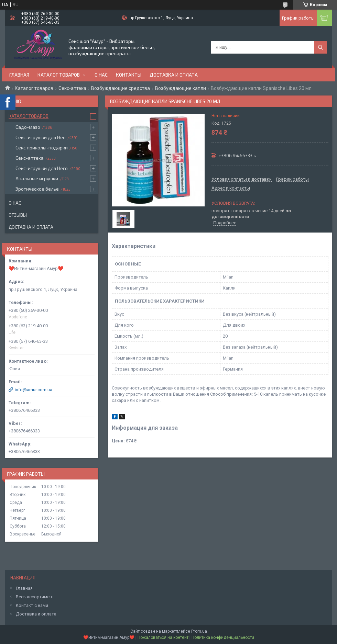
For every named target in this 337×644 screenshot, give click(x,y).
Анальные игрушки (37, 178)
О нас (101, 75)
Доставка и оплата (174, 75)
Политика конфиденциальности (223, 637)
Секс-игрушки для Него (42, 168)
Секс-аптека (72, 88)
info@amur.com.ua (34, 390)
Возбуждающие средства (121, 88)
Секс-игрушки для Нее (41, 137)
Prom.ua (199, 631)
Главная (19, 75)
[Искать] (320, 47)
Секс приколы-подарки (42, 148)
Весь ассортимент (35, 597)
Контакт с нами (32, 605)
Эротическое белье (37, 189)
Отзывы (18, 215)
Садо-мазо (28, 127)
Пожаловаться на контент (163, 637)
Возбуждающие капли (181, 88)
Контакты (129, 75)
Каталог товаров (59, 75)
